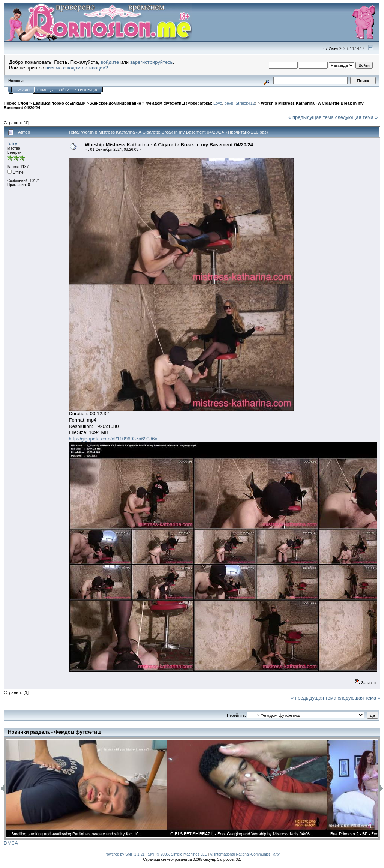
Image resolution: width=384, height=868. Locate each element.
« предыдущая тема (311, 117)
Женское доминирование (115, 103)
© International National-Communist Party (245, 854)
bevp (229, 103)
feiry (12, 143)
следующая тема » (357, 117)
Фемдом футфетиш (165, 103)
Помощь (45, 90)
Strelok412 (245, 103)
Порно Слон (16, 103)
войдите (110, 62)
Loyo (218, 103)
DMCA (11, 843)
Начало (23, 90)
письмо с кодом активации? (77, 68)
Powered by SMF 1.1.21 (124, 854)
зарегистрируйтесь (151, 62)
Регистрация (86, 90)
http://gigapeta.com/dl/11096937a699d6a (113, 439)
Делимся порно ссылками (59, 103)
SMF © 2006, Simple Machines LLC (178, 854)
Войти (63, 90)
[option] (86, 789)
